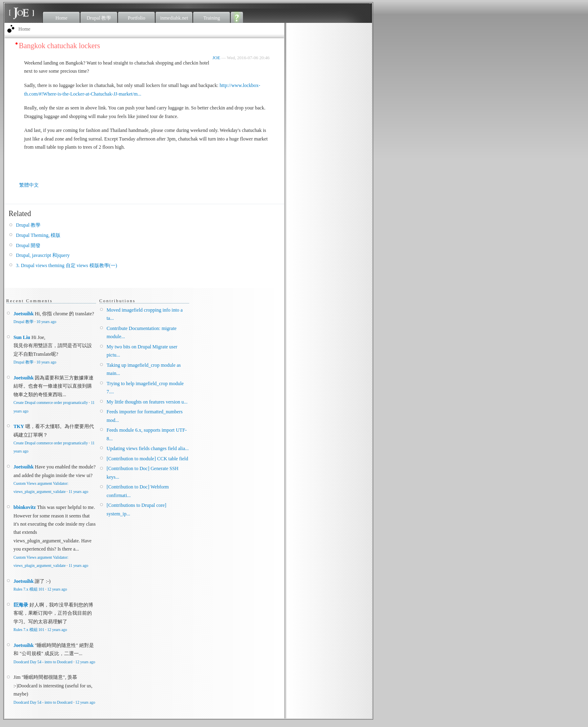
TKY (19, 426)
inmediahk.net (174, 18)
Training (212, 18)
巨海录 (21, 605)
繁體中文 (29, 185)
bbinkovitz (25, 507)
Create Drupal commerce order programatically (51, 403)
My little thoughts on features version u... (147, 402)
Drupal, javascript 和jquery (43, 255)
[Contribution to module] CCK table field (147, 459)
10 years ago (46, 322)
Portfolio (137, 18)
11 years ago (78, 492)
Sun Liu (22, 337)
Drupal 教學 (99, 18)
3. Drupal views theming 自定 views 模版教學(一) (67, 265)
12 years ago (57, 589)
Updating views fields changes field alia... (148, 448)
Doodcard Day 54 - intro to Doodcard (43, 662)
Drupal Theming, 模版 (38, 235)
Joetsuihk (23, 314)
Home (61, 18)
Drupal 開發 (28, 245)
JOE (216, 58)
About (237, 17)
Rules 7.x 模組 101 (29, 589)
